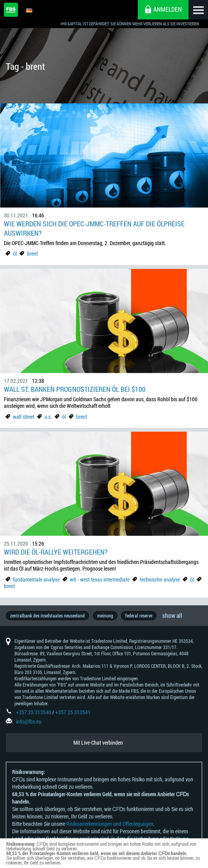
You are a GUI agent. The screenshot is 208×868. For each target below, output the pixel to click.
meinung (105, 615)
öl (15, 253)
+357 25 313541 (73, 712)
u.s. (48, 417)
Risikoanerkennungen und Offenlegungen (110, 824)
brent (32, 253)
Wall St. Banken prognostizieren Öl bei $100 (75, 389)
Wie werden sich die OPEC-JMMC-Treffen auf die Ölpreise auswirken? (94, 228)
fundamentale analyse (36, 579)
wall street (24, 417)
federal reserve (139, 615)
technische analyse (160, 579)
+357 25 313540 (34, 712)
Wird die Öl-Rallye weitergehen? (56, 552)
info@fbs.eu (29, 722)
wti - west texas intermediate (100, 579)
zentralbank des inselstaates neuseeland (47, 615)
